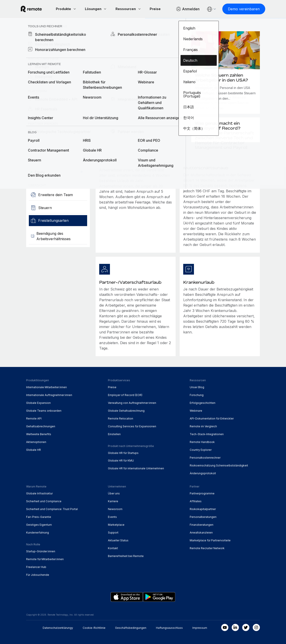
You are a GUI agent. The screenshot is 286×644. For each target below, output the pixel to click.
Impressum (200, 627)
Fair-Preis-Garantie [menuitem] (39, 516)
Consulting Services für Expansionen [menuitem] (132, 426)
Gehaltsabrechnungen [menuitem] (41, 426)
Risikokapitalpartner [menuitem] (203, 509)
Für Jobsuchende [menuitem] (38, 574)
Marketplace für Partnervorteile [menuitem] (210, 540)
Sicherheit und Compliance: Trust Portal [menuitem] (52, 509)
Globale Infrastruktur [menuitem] (39, 493)
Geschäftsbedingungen (131, 627)
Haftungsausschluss (169, 627)
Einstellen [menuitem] (114, 434)
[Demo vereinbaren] (238, 9)
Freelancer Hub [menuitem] (36, 567)
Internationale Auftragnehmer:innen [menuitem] (49, 395)
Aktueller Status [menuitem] (118, 540)
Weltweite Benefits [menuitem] (39, 434)
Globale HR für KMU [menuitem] (121, 460)
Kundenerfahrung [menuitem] (38, 532)
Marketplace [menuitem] (116, 524)
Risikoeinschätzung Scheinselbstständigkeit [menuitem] (219, 465)
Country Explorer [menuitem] (45, 28)
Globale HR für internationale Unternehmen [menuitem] (136, 468)
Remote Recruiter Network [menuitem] (207, 548)
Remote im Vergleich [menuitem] (203, 426)
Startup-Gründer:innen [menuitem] (41, 551)
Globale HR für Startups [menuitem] (123, 452)
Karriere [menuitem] (113, 501)
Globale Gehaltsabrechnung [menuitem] (126, 410)
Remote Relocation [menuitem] (121, 418)
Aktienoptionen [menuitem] (36, 442)
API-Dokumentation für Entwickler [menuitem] (212, 418)
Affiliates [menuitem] (196, 501)
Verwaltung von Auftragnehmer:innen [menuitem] (132, 402)
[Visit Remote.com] (37, 9)
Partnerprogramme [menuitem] (202, 493)
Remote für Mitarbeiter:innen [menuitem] (45, 559)
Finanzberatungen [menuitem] (202, 524)
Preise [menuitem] (112, 387)
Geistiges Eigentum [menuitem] (39, 524)
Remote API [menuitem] (34, 418)
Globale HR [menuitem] (34, 449)
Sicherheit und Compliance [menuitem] (44, 501)
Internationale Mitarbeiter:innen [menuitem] (46, 387)
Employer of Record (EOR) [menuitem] (125, 395)
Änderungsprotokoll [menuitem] (203, 473)
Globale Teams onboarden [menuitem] (44, 410)
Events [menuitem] (112, 516)
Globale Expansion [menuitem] (38, 402)
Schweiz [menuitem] (76, 28)
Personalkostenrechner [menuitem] (205, 457)
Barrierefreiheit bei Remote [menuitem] (126, 556)
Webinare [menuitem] (196, 410)
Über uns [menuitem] (114, 493)
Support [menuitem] (113, 532)
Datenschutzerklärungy (58, 627)
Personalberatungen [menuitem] (203, 516)
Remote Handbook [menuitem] (202, 442)
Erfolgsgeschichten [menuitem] (203, 402)
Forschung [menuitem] (197, 395)
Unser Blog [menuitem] (197, 387)
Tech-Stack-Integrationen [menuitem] (207, 434)
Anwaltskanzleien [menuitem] (201, 532)
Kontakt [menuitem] (113, 548)
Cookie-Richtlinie (94, 627)
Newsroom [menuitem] (115, 509)
